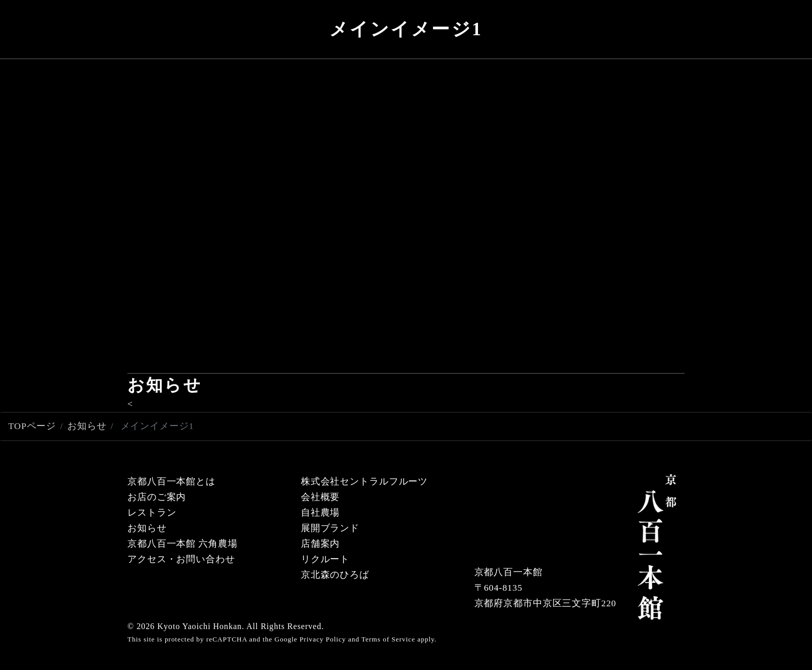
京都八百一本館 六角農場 (183, 544)
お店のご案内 (157, 497)
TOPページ (32, 426)
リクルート (325, 559)
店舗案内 (321, 544)
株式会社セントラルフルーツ (364, 481)
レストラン (152, 512)
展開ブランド (330, 528)
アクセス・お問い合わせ (181, 559)
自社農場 (321, 512)
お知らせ (87, 426)
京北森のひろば (335, 575)
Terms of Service (388, 639)
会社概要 (321, 497)
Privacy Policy (323, 639)
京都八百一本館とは (171, 481)
